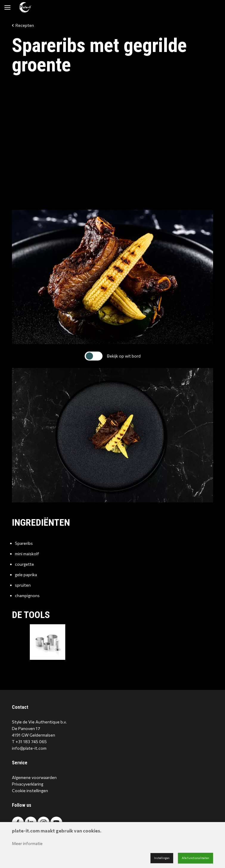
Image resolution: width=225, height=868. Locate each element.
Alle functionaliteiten (195, 858)
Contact (20, 707)
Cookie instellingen (30, 790)
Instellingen (162, 858)
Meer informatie (27, 843)
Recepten (23, 25)
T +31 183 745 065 (29, 742)
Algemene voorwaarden (34, 777)
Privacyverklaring (28, 784)
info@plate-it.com (29, 748)
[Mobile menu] (7, 7)
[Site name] (25, 7)
